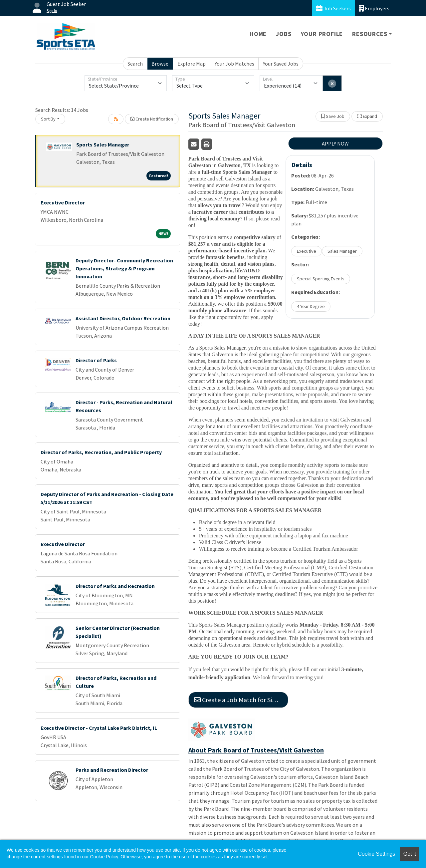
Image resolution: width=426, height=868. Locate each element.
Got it (410, 854)
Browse (160, 64)
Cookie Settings (376, 854)
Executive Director (63, 202)
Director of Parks (96, 360)
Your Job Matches (234, 64)
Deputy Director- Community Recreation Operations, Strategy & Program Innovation (124, 268)
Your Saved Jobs (281, 64)
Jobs (284, 34)
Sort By (48, 119)
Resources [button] (370, 34)
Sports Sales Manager (103, 145)
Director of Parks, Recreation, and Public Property (101, 452)
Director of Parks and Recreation (115, 586)
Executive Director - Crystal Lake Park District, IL (99, 728)
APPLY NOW (335, 144)
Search (135, 64)
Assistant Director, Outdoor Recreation (123, 318)
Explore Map (192, 64)
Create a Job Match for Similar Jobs (241, 700)
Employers (374, 8)
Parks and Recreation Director (112, 770)
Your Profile (322, 34)
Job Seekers (333, 8)
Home (258, 34)
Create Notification (152, 119)
